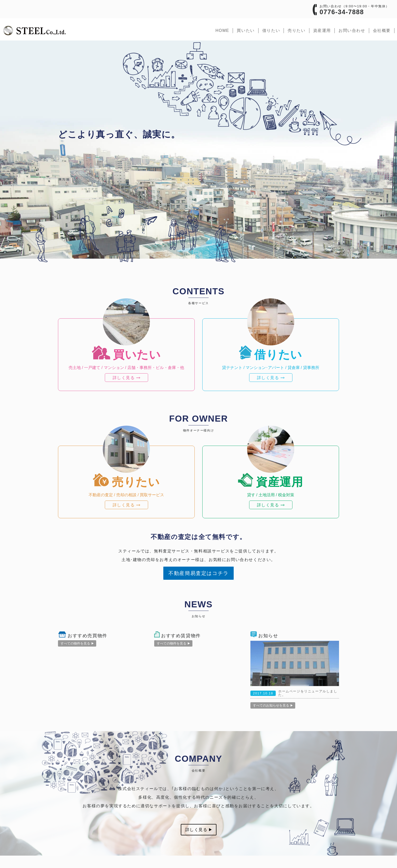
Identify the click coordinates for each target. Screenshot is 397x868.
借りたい (271, 30)
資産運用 (322, 30)
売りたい (296, 30)
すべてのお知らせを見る (273, 705)
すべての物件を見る (77, 643)
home (222, 30)
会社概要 (382, 30)
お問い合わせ (352, 30)
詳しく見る (199, 830)
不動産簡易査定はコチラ (198, 573)
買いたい (246, 30)
